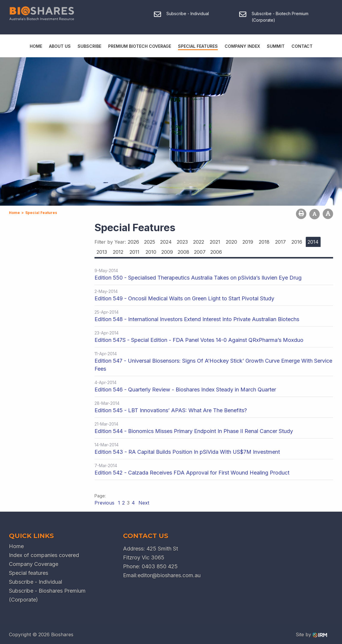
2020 (231, 242)
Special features (29, 573)
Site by (311, 635)
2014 (313, 242)
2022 (199, 242)
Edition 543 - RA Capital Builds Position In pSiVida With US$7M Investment (187, 452)
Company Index (242, 46)
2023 (182, 242)
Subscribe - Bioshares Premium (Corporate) (47, 595)
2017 (280, 242)
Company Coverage (34, 564)
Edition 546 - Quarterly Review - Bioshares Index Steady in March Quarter (185, 390)
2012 (118, 252)
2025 (150, 242)
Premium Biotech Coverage (140, 46)
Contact (302, 46)
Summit (276, 46)
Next (143, 503)
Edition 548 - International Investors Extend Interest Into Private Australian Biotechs (197, 319)
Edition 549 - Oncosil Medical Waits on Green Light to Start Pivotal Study (184, 298)
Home (36, 46)
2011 (134, 252)
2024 (166, 242)
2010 (151, 252)
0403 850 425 (160, 566)
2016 (297, 242)
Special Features (198, 46)
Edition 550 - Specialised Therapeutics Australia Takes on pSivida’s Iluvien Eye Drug (198, 278)
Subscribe (89, 46)
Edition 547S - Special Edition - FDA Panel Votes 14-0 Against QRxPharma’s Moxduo (199, 340)
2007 (200, 252)
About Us (60, 46)
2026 (133, 242)
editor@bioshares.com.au (169, 575)
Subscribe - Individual (36, 582)
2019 (248, 242)
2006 (216, 252)
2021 (215, 242)
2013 (102, 252)
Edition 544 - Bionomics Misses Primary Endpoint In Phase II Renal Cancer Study (194, 431)
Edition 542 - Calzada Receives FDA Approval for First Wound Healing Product (192, 473)
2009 (167, 252)
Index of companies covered (44, 555)
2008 (183, 252)
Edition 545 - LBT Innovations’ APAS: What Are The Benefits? (171, 410)
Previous (105, 503)
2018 (264, 242)
